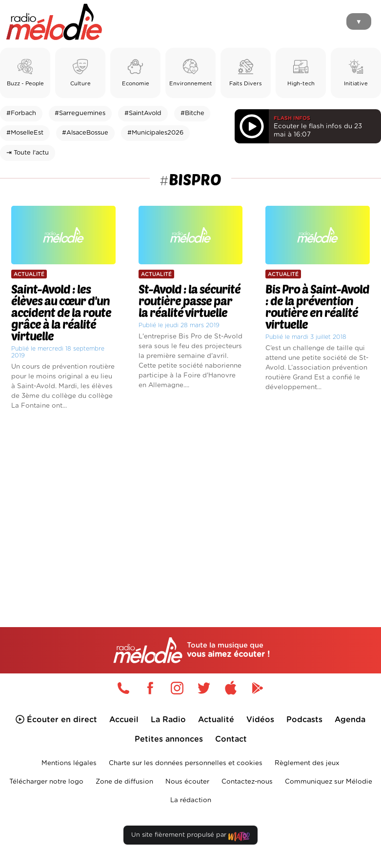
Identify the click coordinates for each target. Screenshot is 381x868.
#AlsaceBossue (85, 133)
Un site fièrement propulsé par (190, 837)
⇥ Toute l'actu (28, 153)
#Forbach (21, 113)
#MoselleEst (25, 133)
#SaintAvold (143, 113)
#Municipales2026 (155, 133)
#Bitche (192, 113)
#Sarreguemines (80, 113)
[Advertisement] (190, 502)
